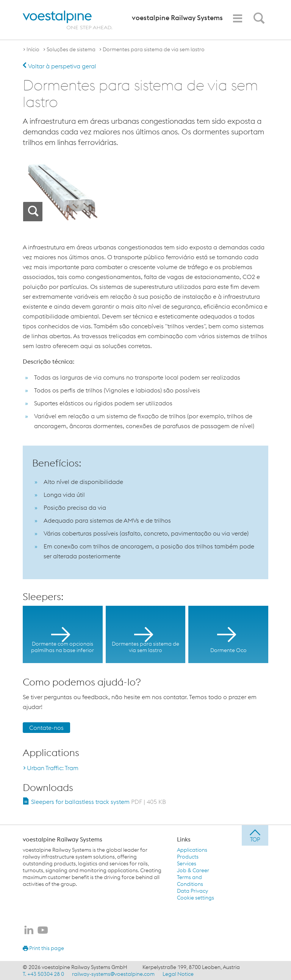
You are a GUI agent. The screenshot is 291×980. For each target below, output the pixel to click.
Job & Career (193, 870)
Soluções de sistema (71, 49)
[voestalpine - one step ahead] (67, 20)
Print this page (43, 948)
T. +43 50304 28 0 (43, 974)
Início (33, 49)
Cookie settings (196, 898)
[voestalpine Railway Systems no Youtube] (43, 931)
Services (187, 863)
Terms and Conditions (190, 881)
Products (188, 857)
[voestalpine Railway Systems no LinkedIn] (29, 931)
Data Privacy (192, 891)
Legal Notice (178, 974)
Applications (192, 850)
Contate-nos (46, 728)
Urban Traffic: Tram (53, 768)
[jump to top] (255, 835)
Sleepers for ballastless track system (99, 802)
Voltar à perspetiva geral (59, 66)
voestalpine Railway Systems (63, 839)
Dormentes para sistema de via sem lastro (154, 49)
